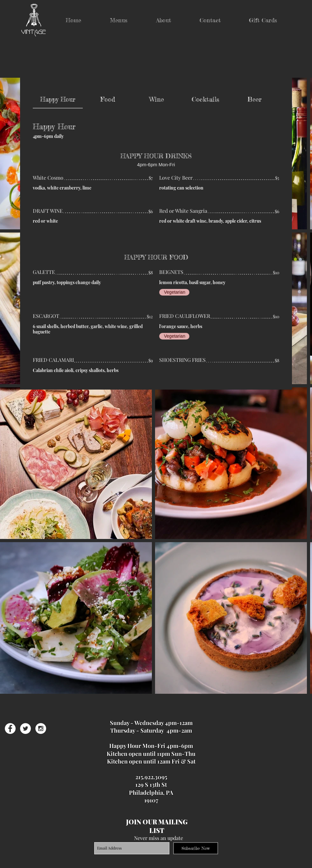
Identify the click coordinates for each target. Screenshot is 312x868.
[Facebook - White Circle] (10, 728)
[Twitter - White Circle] (25, 728)
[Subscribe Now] (196, 848)
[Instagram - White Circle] (41, 728)
